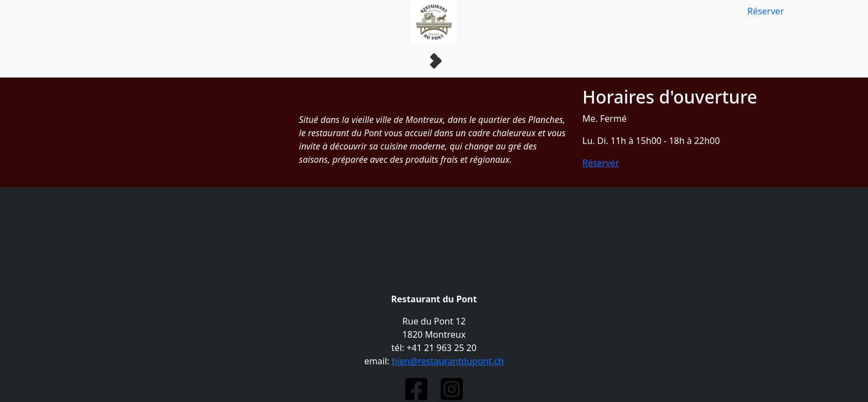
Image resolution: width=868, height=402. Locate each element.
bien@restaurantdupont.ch (448, 361)
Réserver (766, 11)
